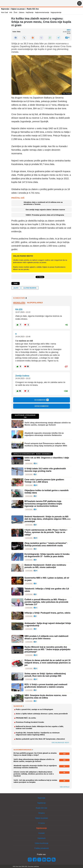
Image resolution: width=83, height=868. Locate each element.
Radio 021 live (33, 9)
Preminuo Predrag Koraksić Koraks (30, 722)
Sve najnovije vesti (60, 743)
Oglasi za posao (18, 9)
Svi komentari (42, 400)
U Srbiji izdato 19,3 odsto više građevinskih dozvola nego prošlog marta (45, 470)
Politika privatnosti (41, 848)
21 (36, 669)
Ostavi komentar (41, 406)
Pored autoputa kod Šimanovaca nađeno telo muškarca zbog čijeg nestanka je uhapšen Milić (46, 445)
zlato (16, 288)
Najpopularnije (56, 12)
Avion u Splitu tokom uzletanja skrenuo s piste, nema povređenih (42, 714)
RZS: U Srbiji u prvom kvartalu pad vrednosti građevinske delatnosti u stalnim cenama (46, 686)
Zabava (21, 12)
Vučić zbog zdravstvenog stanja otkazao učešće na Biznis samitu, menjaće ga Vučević (48, 424)
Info (11, 12)
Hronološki (19, 303)
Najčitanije (30, 12)
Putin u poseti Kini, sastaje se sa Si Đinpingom (34, 709)
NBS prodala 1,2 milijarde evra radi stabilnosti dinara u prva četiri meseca (46, 637)
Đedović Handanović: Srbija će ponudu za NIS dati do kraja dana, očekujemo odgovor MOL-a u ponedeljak (48, 519)
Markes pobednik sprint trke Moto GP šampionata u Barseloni (40, 739)
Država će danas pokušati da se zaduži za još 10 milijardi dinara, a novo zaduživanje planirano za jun (48, 663)
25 (36, 485)
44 (36, 571)
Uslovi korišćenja (41, 843)
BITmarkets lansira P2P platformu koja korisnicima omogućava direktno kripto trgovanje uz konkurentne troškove (43, 504)
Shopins (42, 813)
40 (36, 538)
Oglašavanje (41, 828)
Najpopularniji (35, 303)
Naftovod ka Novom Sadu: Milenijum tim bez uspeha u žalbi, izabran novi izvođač (40, 727)
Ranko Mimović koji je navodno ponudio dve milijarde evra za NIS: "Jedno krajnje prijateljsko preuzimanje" (48, 649)
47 (36, 679)
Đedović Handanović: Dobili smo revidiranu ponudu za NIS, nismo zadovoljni (45, 566)
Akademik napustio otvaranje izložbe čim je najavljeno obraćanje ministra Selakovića (44, 434)
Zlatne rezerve (30, 288)
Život (15, 12)
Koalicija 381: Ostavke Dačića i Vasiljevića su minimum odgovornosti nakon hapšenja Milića (38, 734)
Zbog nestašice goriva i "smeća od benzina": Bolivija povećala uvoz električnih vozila (46, 544)
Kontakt (41, 833)
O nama (41, 823)
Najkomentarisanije (42, 12)
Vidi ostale (65, 787)
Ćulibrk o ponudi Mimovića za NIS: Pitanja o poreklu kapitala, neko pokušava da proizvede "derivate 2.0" (46, 602)
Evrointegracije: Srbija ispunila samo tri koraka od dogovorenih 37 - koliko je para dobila (47, 555)
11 (36, 464)
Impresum (41, 838)
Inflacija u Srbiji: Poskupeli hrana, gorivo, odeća (47, 613)
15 (36, 655)
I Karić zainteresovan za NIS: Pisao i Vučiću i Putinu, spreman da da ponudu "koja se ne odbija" (46, 532)
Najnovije (5, 9)
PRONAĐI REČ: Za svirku (26, 718)
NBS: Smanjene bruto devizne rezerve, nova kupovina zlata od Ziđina (46, 697)
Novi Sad (5, 12)
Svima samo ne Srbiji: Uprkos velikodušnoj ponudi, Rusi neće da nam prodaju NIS (45, 675)
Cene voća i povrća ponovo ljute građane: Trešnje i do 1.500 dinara (45, 481)
